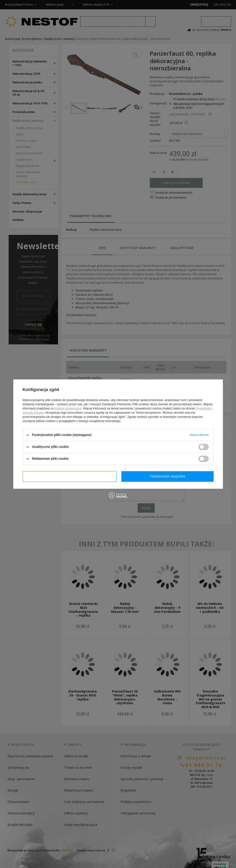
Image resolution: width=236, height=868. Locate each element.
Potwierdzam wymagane (70, 476)
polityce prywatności (68, 408)
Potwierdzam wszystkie (168, 476)
